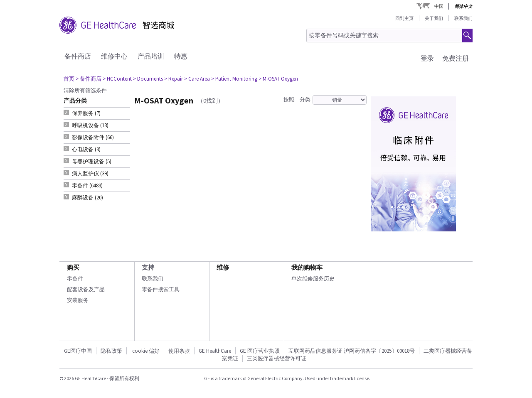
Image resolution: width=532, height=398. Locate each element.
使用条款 (179, 351)
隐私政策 (111, 351)
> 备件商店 (89, 79)
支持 (148, 267)
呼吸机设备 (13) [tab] (90, 125)
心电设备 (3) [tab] (86, 149)
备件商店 (78, 56)
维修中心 (114, 56)
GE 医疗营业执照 (260, 351)
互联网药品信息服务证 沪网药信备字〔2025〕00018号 (352, 351)
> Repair (174, 79)
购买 (73, 267)
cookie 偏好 (146, 351)
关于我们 (434, 18)
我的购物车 (307, 267)
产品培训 (151, 56)
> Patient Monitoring (234, 79)
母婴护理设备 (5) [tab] (92, 161)
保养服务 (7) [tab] (86, 113)
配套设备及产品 (86, 289)
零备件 (75, 279)
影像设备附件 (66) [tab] (93, 137)
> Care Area (197, 79)
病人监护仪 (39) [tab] (90, 173)
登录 (427, 58)
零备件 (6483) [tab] (87, 185)
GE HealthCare (215, 351)
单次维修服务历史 (313, 279)
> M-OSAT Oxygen (278, 79)
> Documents (148, 79)
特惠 (181, 56)
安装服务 (78, 300)
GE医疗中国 (78, 351)
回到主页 (404, 18)
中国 (439, 6)
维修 (223, 267)
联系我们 (463, 18)
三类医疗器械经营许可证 (277, 358)
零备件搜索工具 (161, 289)
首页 (69, 79)
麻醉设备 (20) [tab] (87, 198)
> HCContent (117, 79)
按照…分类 (297, 99)
